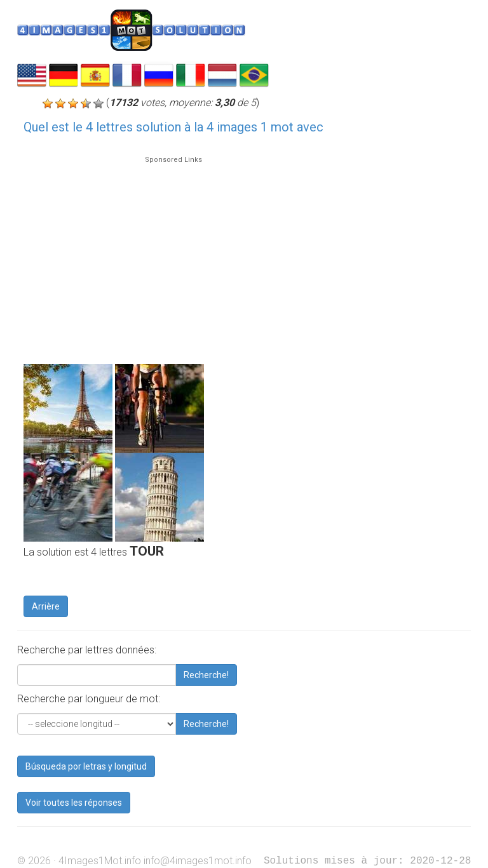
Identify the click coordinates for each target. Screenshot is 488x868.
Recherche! (206, 675)
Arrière (46, 606)
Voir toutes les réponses (74, 803)
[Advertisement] (173, 254)
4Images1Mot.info (100, 861)
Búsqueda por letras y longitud (86, 766)
